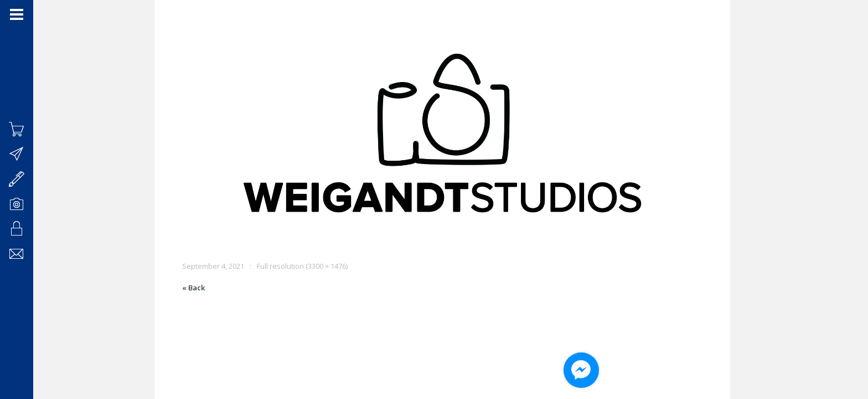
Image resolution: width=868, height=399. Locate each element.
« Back (193, 288)
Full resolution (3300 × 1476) (302, 266)
